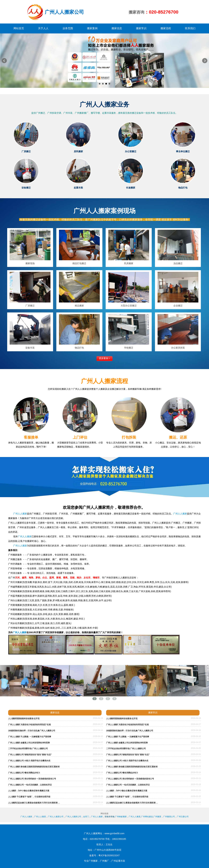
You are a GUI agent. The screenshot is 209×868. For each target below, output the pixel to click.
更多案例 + (104, 358)
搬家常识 (153, 713)
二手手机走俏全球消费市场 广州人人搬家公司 (28, 749)
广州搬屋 (157, 817)
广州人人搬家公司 (73, 817)
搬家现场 (30, 263)
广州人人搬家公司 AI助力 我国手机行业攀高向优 (29, 761)
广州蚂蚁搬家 (121, 817)
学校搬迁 (129, 348)
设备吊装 (30, 348)
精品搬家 (79, 306)
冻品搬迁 (178, 263)
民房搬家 (129, 263)
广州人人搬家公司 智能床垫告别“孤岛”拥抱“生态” (30, 755)
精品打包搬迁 (79, 263)
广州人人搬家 (20, 514)
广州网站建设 (147, 817)
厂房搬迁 (30, 306)
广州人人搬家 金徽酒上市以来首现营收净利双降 (29, 743)
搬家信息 (55, 713)
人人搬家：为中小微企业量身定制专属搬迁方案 (29, 791)
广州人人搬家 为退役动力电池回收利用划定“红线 (29, 725)
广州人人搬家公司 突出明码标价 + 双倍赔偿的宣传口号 (32, 779)
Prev (4, 61)
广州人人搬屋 (40, 817)
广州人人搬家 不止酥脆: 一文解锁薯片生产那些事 (30, 737)
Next (205, 61)
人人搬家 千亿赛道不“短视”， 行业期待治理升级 (29, 797)
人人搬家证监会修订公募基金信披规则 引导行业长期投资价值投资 (37, 803)
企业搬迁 (178, 306)
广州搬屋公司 (169, 817)
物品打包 (79, 348)
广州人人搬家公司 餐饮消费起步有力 (24, 773)
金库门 (86, 817)
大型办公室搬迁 (129, 306)
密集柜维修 (110, 817)
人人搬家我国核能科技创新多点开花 (24, 719)
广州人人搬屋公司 (56, 817)
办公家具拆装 (178, 348)
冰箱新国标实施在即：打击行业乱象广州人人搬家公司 (32, 731)
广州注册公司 (183, 817)
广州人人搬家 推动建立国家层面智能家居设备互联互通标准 (34, 767)
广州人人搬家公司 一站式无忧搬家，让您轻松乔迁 (30, 785)
